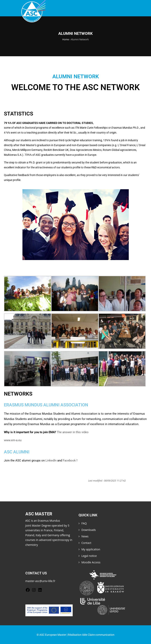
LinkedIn (51, 460)
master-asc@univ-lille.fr (40, 581)
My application (91, 549)
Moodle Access (91, 562)
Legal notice (89, 556)
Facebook (69, 460)
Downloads (89, 530)
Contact (86, 543)
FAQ (84, 523)
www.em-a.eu (13, 440)
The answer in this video (73, 432)
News (85, 536)
